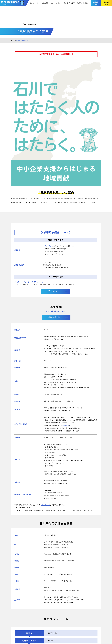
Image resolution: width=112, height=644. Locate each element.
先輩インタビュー (56, 3)
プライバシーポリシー (91, 628)
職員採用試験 (107, 3)
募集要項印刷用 (54, 193)
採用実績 (80, 3)
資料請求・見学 (96, 3)
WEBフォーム (46, 380)
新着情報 (68, 617)
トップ (13, 40)
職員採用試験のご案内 (72, 632)
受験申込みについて (56, 167)
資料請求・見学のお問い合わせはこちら (56, 599)
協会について (34, 3)
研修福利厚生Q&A (69, 3)
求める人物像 (44, 3)
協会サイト (87, 632)
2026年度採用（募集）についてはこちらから (54, 582)
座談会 (87, 3)
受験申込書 (48, 122)
